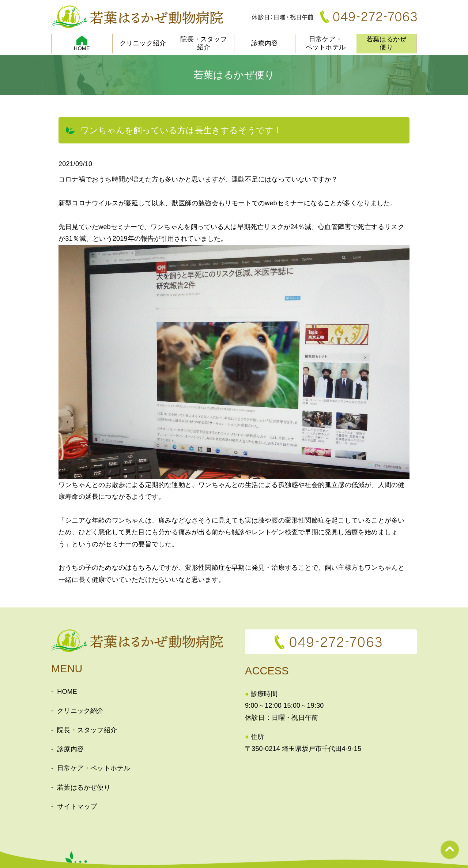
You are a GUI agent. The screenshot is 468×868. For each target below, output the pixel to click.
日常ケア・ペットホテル (326, 43)
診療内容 (265, 43)
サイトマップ (77, 807)
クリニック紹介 (143, 43)
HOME (67, 692)
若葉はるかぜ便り (386, 43)
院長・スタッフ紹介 (203, 43)
